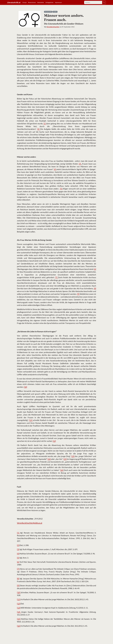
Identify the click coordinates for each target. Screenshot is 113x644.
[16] (62, 470)
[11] (31, 420)
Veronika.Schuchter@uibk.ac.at (30, 523)
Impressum (58, 2)
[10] (25, 387)
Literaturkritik (48, 12)
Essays (25, 2)
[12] (54, 441)
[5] (61, 189)
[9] (78, 294)
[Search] (93, 2)
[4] (55, 169)
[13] (73, 456)
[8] (95, 288)
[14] (49, 459)
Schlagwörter (49, 2)
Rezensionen (32, 2)
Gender (55, 12)
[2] (39, 129)
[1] (45, 123)
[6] (95, 269)
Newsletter (41, 2)
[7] (57, 277)
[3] (80, 164)
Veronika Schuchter (53, 27)
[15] (65, 459)
